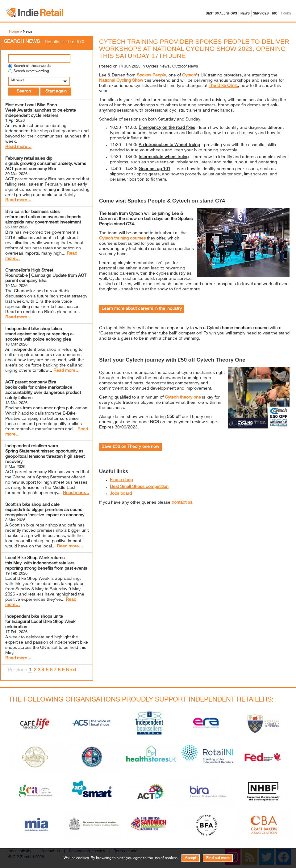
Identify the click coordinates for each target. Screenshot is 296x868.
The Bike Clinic (223, 86)
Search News (22, 42)
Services (261, 13)
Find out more (218, 858)
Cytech (189, 76)
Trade (286, 13)
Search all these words (32, 66)
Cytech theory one (183, 398)
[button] (47, 81)
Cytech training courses (122, 239)
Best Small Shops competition (139, 487)
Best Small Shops (221, 13)
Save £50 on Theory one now (130, 447)
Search (24, 92)
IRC (275, 13)
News (245, 13)
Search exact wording (31, 71)
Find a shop (121, 480)
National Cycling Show (121, 81)
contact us (182, 503)
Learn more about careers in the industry (142, 309)
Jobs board (121, 494)
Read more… (18, 147)
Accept (191, 858)
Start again (56, 92)
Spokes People (151, 76)
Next (71, 670)
